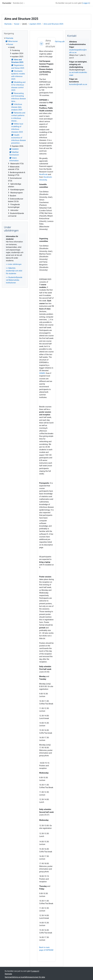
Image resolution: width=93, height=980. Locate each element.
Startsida (8, 24)
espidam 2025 (35, 24)
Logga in (86, 3)
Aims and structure (50, 44)
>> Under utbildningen (14, 264)
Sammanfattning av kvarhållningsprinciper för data (25, 977)
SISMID (42, 373)
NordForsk (43, 174)
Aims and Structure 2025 (53, 24)
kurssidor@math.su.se (78, 84)
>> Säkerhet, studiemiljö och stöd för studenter (14, 271)
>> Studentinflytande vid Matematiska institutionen (14, 280)
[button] (41, 44)
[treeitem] (15, 127)
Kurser (17, 24)
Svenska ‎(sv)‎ (18, 3)
